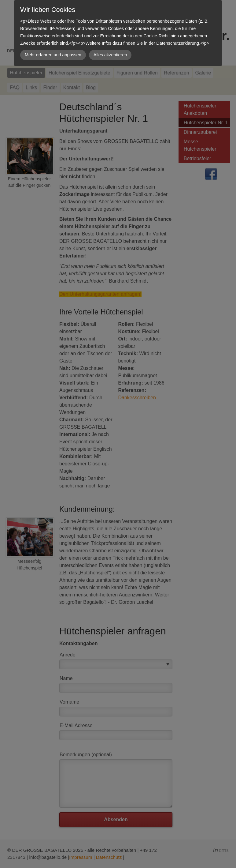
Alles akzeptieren (110, 55)
